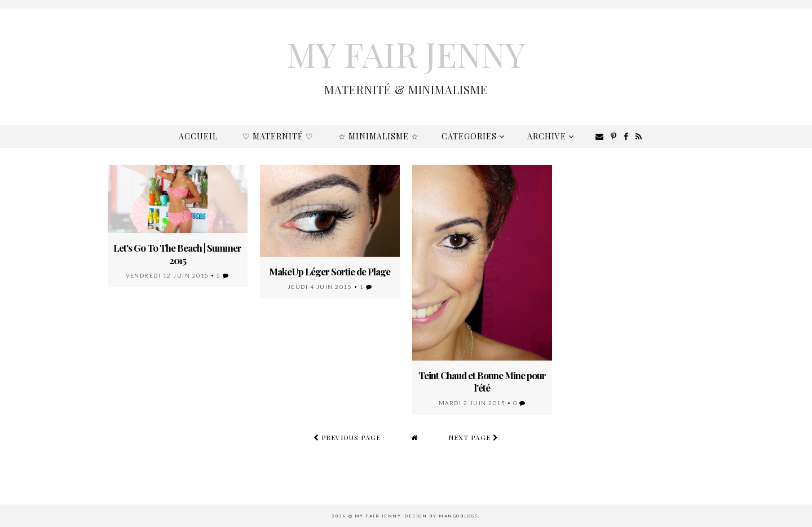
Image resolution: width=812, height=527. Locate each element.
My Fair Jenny (406, 54)
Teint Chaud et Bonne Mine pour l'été (482, 381)
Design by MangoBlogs (441, 516)
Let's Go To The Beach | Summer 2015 (177, 254)
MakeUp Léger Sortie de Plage (330, 271)
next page (473, 437)
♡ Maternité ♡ (278, 136)
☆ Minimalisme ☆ (379, 136)
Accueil (198, 136)
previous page (347, 437)
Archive (551, 136)
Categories (473, 136)
